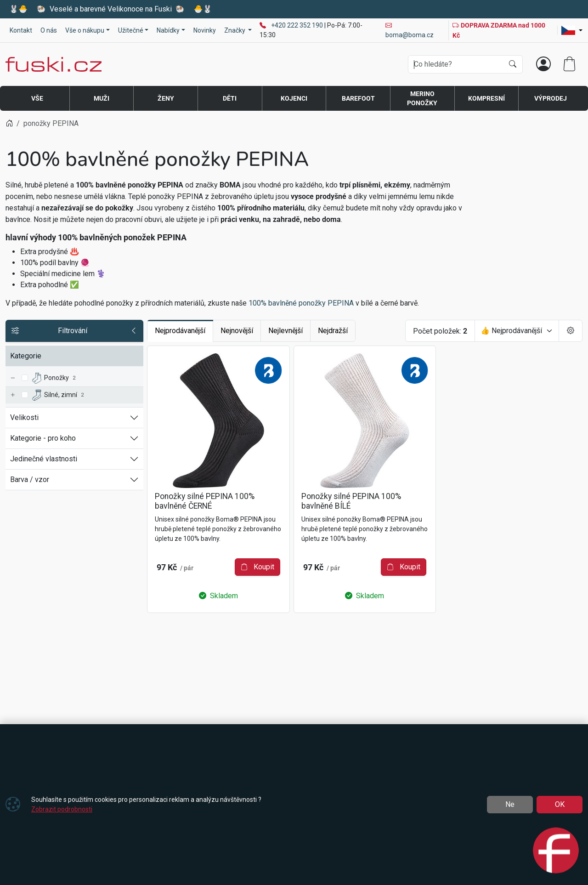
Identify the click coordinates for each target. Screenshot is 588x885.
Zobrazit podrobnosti (62, 809)
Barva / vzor (30, 479)
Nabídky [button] (168, 30)
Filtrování (74, 331)
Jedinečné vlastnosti (44, 459)
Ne (510, 804)
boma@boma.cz (410, 30)
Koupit (257, 567)
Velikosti (24, 417)
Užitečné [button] (131, 30)
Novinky (205, 30)
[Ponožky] (12, 378)
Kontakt (21, 30)
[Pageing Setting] (571, 331)
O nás (49, 30)
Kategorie (26, 356)
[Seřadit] (517, 331)
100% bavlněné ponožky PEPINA (301, 303)
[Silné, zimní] (12, 395)
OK (560, 804)
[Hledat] (513, 64)
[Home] (9, 123)
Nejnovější (237, 331)
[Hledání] (456, 64)
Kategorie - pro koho (43, 438)
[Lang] (572, 30)
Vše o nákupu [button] (85, 30)
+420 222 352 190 (298, 25)
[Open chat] (556, 851)
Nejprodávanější (180, 331)
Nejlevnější (286, 331)
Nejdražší (333, 331)
